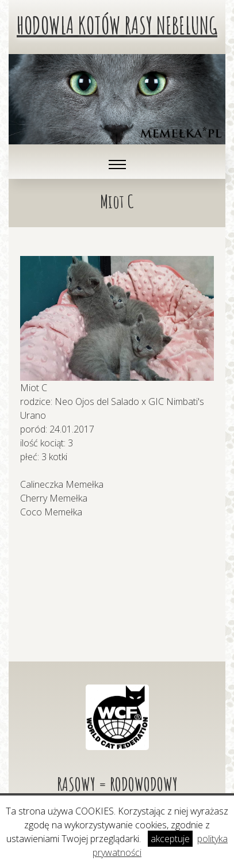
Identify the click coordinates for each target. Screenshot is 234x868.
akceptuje (170, 839)
